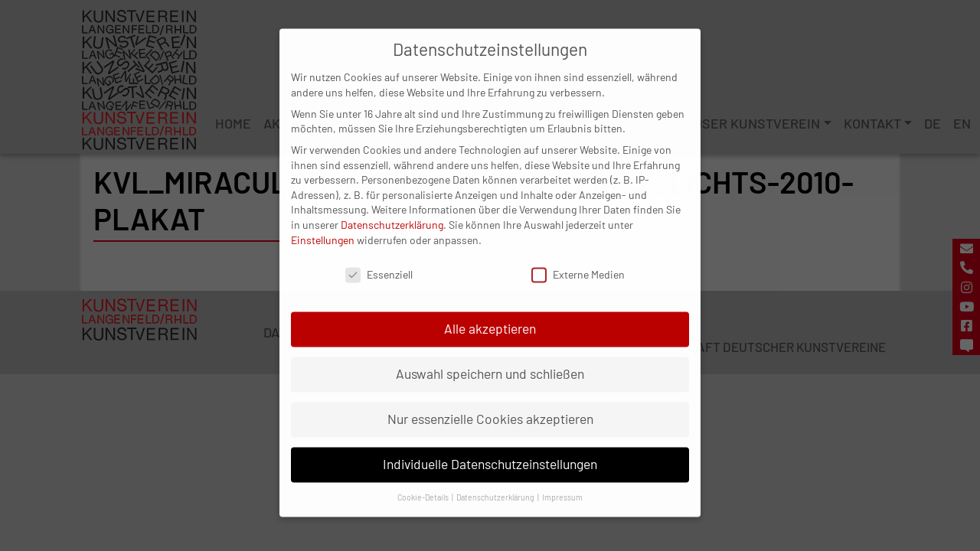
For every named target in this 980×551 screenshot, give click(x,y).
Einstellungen (323, 226)
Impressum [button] (562, 483)
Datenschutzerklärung (392, 211)
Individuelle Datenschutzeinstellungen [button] (490, 451)
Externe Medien (578, 261)
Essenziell (379, 261)
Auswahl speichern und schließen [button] (490, 360)
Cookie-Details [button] (424, 483)
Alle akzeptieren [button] (490, 315)
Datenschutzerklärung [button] (496, 483)
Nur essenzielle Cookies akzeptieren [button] (490, 406)
